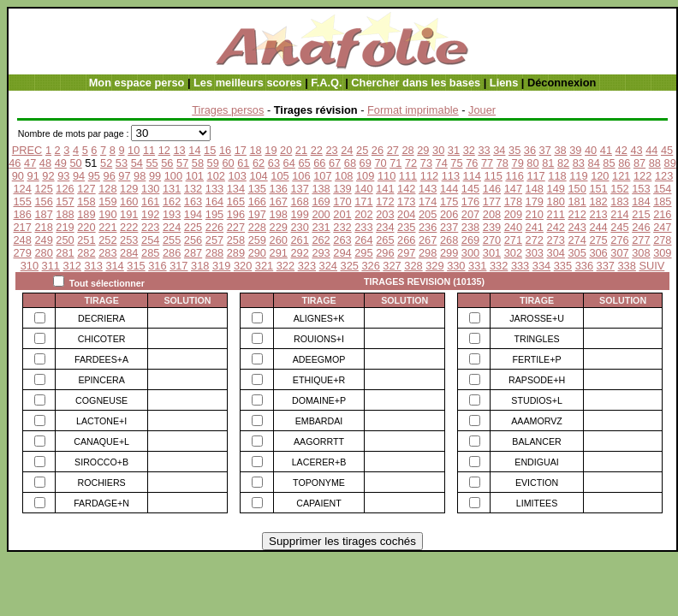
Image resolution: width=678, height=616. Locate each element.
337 (606, 266)
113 (451, 176)
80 (532, 163)
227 (236, 227)
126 (65, 189)
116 (514, 176)
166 (257, 201)
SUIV (651, 266)
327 (392, 266)
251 (86, 240)
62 (259, 163)
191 (129, 214)
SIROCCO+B (101, 462)
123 (664, 176)
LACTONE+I (101, 421)
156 (43, 201)
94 (79, 176)
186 (22, 214)
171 (363, 201)
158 (86, 201)
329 (434, 266)
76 (472, 163)
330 (456, 266)
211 (556, 214)
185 (662, 201)
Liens (504, 83)
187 (43, 214)
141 (385, 189)
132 (193, 189)
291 (279, 253)
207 (470, 214)
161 (150, 201)
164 (214, 201)
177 (492, 201)
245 (619, 227)
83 (579, 163)
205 (428, 214)
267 (428, 240)
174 (428, 201)
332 (499, 266)
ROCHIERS (101, 483)
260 (279, 240)
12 (164, 150)
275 (598, 240)
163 (193, 201)
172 (385, 201)
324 (328, 266)
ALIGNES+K (319, 318)
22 (317, 150)
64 (289, 163)
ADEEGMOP (319, 359)
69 (366, 163)
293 (321, 253)
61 (243, 163)
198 (279, 214)
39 (575, 150)
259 (257, 240)
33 (484, 150)
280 (43, 253)
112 (429, 176)
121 (621, 176)
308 (641, 253)
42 (621, 150)
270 (492, 240)
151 (598, 189)
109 (365, 176)
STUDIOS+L (537, 400)
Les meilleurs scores (248, 83)
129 (129, 189)
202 (363, 214)
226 (214, 227)
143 (428, 189)
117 (535, 176)
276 (619, 240)
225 (193, 227)
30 (438, 150)
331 (477, 266)
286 (172, 253)
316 (157, 266)
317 (178, 266)
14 (194, 150)
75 (456, 163)
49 (61, 163)
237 (449, 227)
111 (408, 176)
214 (619, 214)
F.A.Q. (326, 83)
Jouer (482, 110)
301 (492, 253)
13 (179, 150)
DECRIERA (101, 318)
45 (667, 150)
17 (241, 150)
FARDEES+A (101, 359)
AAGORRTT (319, 441)
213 (598, 214)
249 (43, 240)
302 (513, 253)
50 (75, 163)
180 (556, 201)
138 (321, 189)
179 (535, 201)
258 (236, 240)
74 (442, 163)
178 (513, 201)
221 (107, 227)
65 (304, 163)
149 (556, 189)
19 (271, 150)
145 (470, 189)
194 (193, 214)
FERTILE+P (537, 359)
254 (150, 240)
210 (535, 214)
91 (33, 176)
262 (321, 240)
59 (213, 163)
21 (301, 150)
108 (344, 176)
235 (406, 227)
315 (136, 266)
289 (236, 253)
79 (518, 163)
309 (662, 253)
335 (563, 266)
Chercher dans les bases (416, 83)
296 (385, 253)
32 (469, 150)
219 (65, 227)
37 (545, 150)
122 (642, 176)
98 (140, 176)
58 (198, 163)
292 (299, 253)
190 (107, 214)
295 (363, 253)
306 (598, 253)
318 (200, 266)
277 (641, 240)
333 (520, 266)
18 (255, 150)
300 (470, 253)
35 (514, 150)
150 (577, 189)
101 (195, 176)
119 (578, 176)
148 (535, 189)
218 (43, 227)
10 (134, 150)
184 (641, 201)
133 (214, 189)
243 (577, 227)
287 (193, 253)
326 (370, 266)
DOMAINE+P (319, 400)
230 (299, 227)
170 (342, 201)
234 (385, 227)
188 (65, 214)
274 (577, 240)
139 (342, 189)
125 (43, 189)
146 (492, 189)
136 (279, 189)
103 (237, 176)
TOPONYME (319, 483)
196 (236, 214)
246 (641, 227)
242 (556, 227)
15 (210, 150)
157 (65, 201)
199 (299, 214)
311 (51, 266)
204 (406, 214)
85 (609, 163)
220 (86, 227)
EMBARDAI (319, 421)
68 (350, 163)
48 (45, 163)
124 (22, 189)
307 (619, 253)
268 (449, 240)
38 (560, 150)
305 (577, 253)
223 (150, 227)
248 (22, 240)
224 (172, 227)
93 (63, 176)
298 (428, 253)
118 (557, 176)
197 (257, 214)
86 (624, 163)
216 (662, 214)
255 (172, 240)
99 (155, 176)
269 (470, 240)
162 (172, 201)
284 (129, 253)
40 (591, 150)
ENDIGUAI (537, 462)
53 (122, 163)
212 (577, 214)
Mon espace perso (137, 83)
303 (535, 253)
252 (107, 240)
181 (577, 201)
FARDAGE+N (101, 503)
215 (641, 214)
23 (331, 150)
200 (321, 214)
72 (411, 163)
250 (65, 240)
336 (584, 266)
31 (454, 150)
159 (107, 201)
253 (129, 240)
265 (385, 240)
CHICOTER (102, 339)
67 (335, 163)
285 (150, 253)
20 (286, 150)
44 (651, 150)
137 (299, 189)
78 (503, 163)
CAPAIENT (319, 503)
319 (221, 266)
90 (18, 176)
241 (535, 227)
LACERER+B (319, 462)
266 (406, 240)
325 (350, 266)
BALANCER (536, 441)
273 (556, 240)
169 (321, 201)
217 (22, 227)
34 (499, 150)
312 (72, 266)
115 (494, 176)
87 (639, 163)
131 (172, 189)
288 (214, 253)
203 (385, 214)
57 (182, 163)
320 (243, 266)
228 (257, 227)
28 (407, 150)
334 (541, 266)
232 (342, 227)
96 (110, 176)
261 (299, 240)
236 (428, 227)
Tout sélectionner (107, 283)
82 (563, 163)
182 (598, 201)
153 (641, 189)
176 (470, 201)
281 (65, 253)
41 (606, 150)
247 (662, 227)
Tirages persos (228, 110)
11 (149, 150)
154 (662, 189)
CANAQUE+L (101, 441)
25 (362, 150)
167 (279, 201)
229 (279, 227)
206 (449, 214)
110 (387, 176)
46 (15, 163)
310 (30, 266)
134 (236, 189)
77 (487, 163)
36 (530, 150)
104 (258, 176)
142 (406, 189)
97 (124, 176)
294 (342, 253)
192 (150, 214)
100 (173, 176)
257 (214, 240)
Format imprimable (413, 110)
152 (619, 189)
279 (22, 253)
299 (449, 253)
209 (513, 214)
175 (449, 201)
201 (342, 214)
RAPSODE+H (537, 380)
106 (301, 176)
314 (114, 266)
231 (321, 227)
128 (107, 189)
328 (413, 266)
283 (107, 253)
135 (257, 189)
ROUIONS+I (319, 339)
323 (307, 266)
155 (22, 201)
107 (322, 176)
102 (216, 176)
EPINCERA (101, 380)
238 (470, 227)
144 (449, 189)
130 (150, 189)
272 (535, 240)
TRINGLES (536, 339)
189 (86, 214)
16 (225, 150)
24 (347, 150)
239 (492, 227)
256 (193, 240)
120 (600, 176)
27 (393, 150)
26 (378, 150)
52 (106, 163)
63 (274, 163)
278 (662, 240)
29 (423, 150)
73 (426, 163)
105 (280, 176)
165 (236, 201)
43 (636, 150)
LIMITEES (537, 503)
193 (172, 214)
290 (257, 253)
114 (472, 176)
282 (86, 253)
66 (319, 163)
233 (363, 227)
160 (129, 201)
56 (167, 163)
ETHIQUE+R (319, 380)
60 (228, 163)
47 (30, 163)
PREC (27, 150)
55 (152, 163)
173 (406, 201)
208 (492, 214)
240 (513, 227)
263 (342, 240)
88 (655, 163)
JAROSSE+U (537, 318)
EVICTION (537, 483)
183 (619, 201)
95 (94, 176)
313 (93, 266)
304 (556, 253)
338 (627, 266)
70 (380, 163)
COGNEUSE (101, 400)
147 (513, 189)
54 (137, 163)
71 (395, 163)
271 (513, 240)
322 (285, 266)
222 (129, 227)
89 (670, 163)
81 (548, 163)
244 (598, 227)
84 (594, 163)
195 (214, 214)
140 (363, 189)
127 (86, 189)
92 (48, 176)
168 (299, 201)
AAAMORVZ (537, 421)
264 (363, 240)
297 (406, 253)
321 (264, 266)
